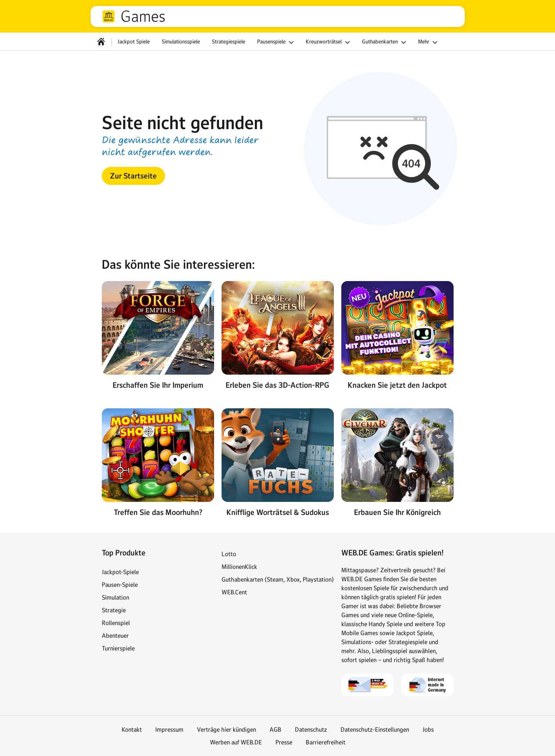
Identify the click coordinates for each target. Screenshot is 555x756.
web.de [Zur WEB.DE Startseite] (109, 16)
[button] (133, 176)
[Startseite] (101, 42)
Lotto (229, 554)
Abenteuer (115, 635)
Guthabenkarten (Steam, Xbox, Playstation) (278, 579)
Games (143, 16)
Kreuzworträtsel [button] (329, 42)
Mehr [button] (429, 42)
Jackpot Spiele (134, 42)
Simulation (115, 597)
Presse (284, 742)
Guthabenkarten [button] (385, 42)
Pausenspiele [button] (277, 42)
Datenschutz (311, 729)
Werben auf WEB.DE (236, 742)
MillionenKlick (239, 567)
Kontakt (132, 729)
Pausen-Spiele (120, 585)
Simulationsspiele (181, 42)
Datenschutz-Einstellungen (375, 729)
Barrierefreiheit (326, 742)
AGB (275, 729)
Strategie (114, 610)
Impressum (169, 729)
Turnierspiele (118, 648)
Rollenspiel (116, 623)
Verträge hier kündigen (226, 729)
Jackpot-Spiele (120, 572)
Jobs (428, 729)
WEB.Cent (234, 592)
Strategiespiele (228, 42)
